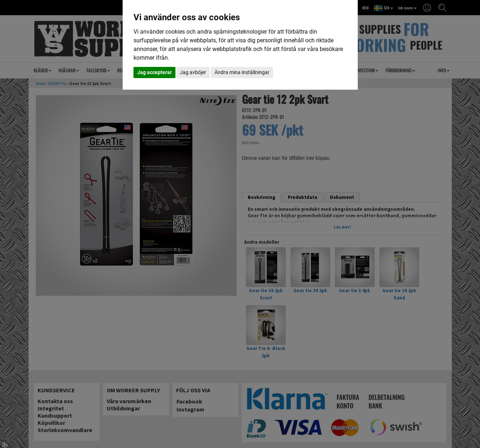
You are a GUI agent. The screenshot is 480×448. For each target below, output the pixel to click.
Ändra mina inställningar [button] (242, 72)
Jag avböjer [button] (193, 72)
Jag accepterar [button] (154, 72)
